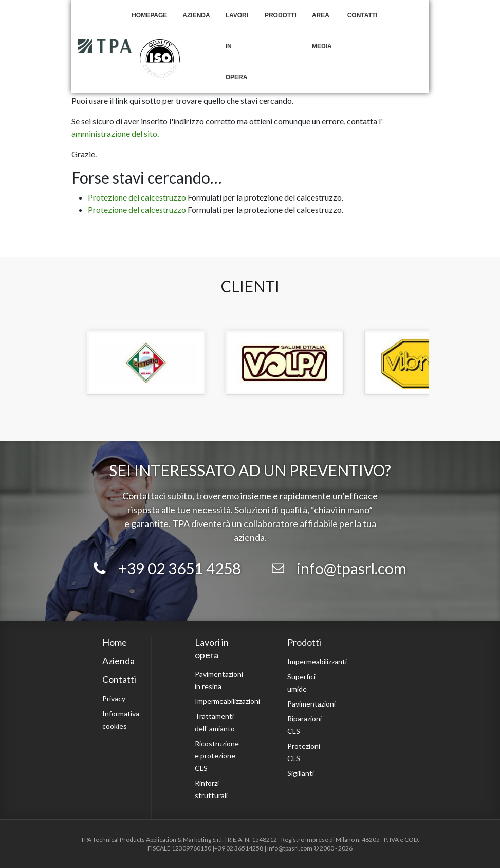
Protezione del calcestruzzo (137, 197)
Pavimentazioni (311, 704)
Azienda (196, 15)
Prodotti (281, 15)
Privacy (114, 699)
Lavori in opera (237, 46)
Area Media (322, 31)
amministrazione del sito (114, 133)
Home (115, 642)
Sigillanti (301, 773)
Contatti (363, 15)
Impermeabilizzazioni (227, 701)
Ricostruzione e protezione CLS (217, 756)
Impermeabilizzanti (317, 662)
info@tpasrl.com (351, 568)
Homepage (149, 15)
